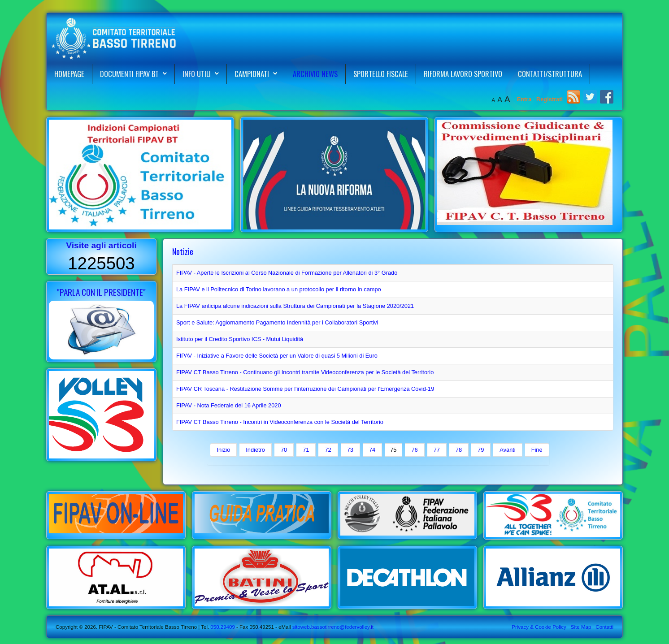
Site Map (581, 627)
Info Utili (197, 74)
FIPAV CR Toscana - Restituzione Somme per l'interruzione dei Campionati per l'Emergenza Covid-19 (305, 389)
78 (459, 450)
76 (414, 450)
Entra (525, 99)
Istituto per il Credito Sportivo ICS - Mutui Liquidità (240, 339)
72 (328, 450)
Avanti (507, 450)
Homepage (69, 74)
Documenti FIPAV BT (129, 74)
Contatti (604, 627)
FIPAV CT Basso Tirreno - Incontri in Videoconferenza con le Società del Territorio (280, 422)
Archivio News (315, 74)
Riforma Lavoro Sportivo (463, 74)
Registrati (550, 99)
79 (481, 450)
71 (306, 450)
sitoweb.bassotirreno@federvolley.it (333, 627)
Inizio (223, 450)
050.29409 (222, 627)
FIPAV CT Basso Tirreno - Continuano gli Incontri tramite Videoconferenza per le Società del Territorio (305, 372)
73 (350, 450)
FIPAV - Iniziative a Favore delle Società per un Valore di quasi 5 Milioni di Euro (277, 356)
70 (284, 450)
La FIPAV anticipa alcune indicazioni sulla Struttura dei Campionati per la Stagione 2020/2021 (295, 306)
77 (437, 450)
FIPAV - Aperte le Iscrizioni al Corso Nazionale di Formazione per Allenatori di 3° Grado (287, 273)
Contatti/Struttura (550, 74)
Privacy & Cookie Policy (539, 627)
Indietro (255, 450)
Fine (537, 450)
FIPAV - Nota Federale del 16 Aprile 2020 (229, 405)
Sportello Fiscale (381, 74)
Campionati (252, 74)
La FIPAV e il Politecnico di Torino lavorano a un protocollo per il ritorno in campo (279, 289)
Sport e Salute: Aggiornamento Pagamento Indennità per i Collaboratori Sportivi (277, 322)
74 (372, 450)
